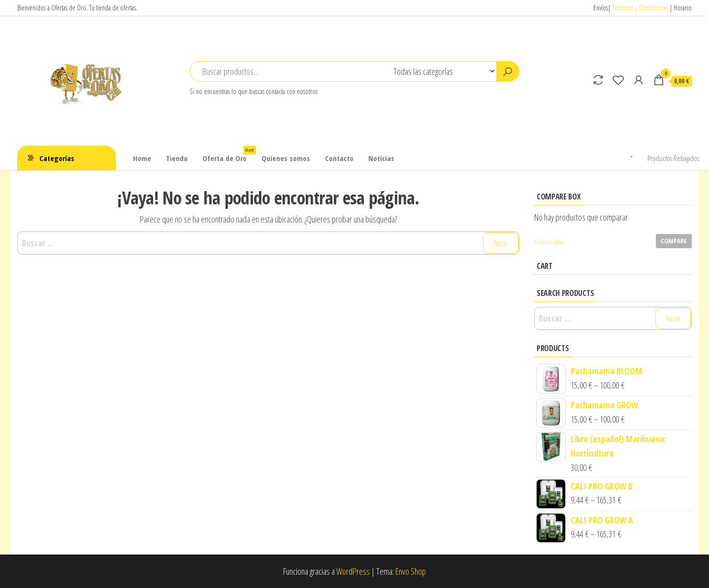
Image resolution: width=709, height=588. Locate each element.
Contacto (339, 158)
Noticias (381, 158)
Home (142, 158)
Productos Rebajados (673, 158)
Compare (674, 241)
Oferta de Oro (228, 154)
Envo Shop (411, 571)
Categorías (57, 158)
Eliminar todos (549, 242)
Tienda (177, 158)
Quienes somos (286, 158)
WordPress (353, 571)
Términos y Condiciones (640, 8)
